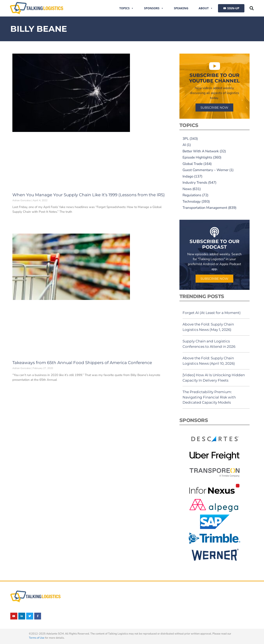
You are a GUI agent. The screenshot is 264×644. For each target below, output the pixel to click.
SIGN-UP (233, 8)
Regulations (192, 195)
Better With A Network (201, 151)
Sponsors (154, 8)
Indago (188, 176)
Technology (192, 202)
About (206, 8)
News (187, 189)
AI (184, 145)
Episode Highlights (197, 157)
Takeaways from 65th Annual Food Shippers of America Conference (82, 363)
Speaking (181, 8)
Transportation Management (205, 208)
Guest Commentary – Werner (206, 170)
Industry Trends (195, 183)
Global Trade (193, 164)
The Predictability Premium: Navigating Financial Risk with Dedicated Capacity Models (209, 397)
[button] (252, 8)
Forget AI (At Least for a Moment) (212, 313)
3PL (186, 139)
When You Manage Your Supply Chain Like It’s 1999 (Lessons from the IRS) (89, 195)
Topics (127, 8)
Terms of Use (37, 638)
